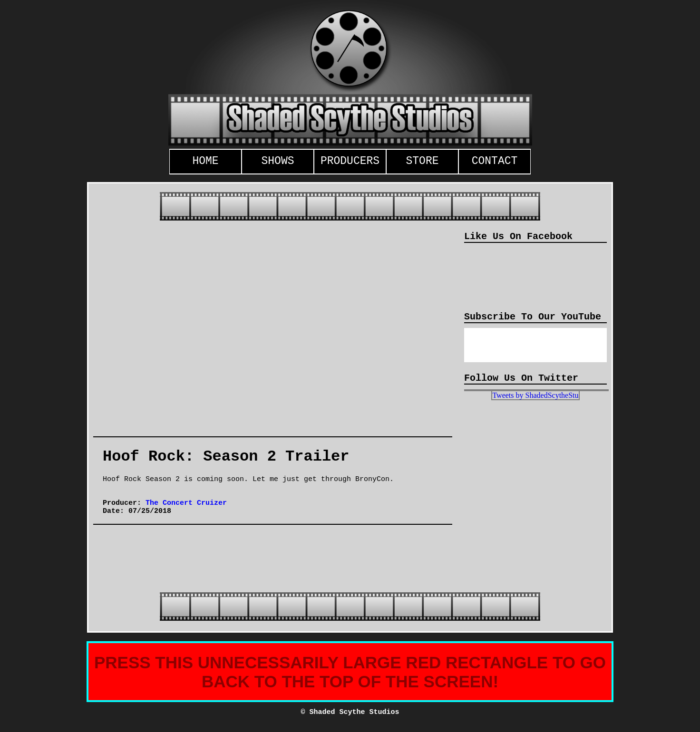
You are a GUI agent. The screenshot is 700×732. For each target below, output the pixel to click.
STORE (422, 161)
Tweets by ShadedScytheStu (535, 395)
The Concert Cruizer (186, 503)
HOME (205, 161)
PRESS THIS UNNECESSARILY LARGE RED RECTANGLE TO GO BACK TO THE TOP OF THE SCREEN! (350, 672)
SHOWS (277, 161)
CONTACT (495, 161)
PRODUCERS (350, 161)
